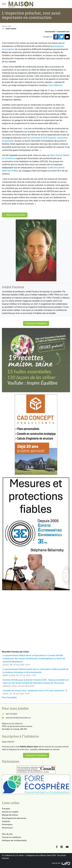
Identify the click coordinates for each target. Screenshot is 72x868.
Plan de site (7, 834)
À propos (6, 809)
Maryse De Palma (10, 815)
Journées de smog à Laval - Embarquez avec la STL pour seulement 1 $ (35, 691)
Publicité (6, 821)
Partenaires (7, 824)
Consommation (50, 32)
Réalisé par (56, 863)
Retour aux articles (15, 215)
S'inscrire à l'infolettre (36, 323)
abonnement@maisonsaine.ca (18, 718)
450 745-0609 (11, 714)
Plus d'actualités (9, 698)
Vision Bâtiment (55, 85)
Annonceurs (7, 828)
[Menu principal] (4, 4)
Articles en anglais (10, 812)
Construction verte (63, 32)
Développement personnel (14, 818)
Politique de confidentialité (14, 840)
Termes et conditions (12, 837)
